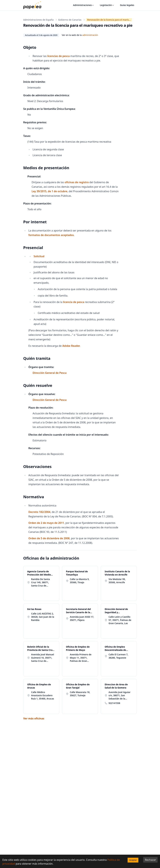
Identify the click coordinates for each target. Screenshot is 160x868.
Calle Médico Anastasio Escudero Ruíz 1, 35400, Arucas (43, 695)
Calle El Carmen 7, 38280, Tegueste (118, 656)
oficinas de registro (77, 182)
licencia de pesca (74, 302)
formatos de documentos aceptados (51, 235)
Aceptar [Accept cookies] (133, 860)
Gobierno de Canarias (70, 20)
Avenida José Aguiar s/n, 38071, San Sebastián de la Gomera (120, 695)
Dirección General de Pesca (50, 373)
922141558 (114, 703)
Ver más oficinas (34, 718)
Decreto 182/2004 (39, 512)
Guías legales (127, 5)
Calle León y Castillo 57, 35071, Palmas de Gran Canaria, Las (120, 620)
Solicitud (39, 256)
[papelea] (34, 5)
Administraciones (84, 5)
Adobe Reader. (71, 346)
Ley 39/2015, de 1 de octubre (50, 191)
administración (90, 35)
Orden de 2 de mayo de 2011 (46, 523)
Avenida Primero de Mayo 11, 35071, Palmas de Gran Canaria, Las (81, 658)
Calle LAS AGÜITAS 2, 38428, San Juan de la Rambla (43, 617)
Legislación (107, 5)
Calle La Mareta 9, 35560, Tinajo (80, 581)
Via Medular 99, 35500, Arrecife (117, 581)
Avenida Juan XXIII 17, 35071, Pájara (82, 618)
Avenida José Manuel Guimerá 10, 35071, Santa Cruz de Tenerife (43, 658)
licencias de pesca (58, 56)
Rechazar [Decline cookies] (150, 860)
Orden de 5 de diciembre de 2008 (49, 538)
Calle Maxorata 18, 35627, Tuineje (80, 694)
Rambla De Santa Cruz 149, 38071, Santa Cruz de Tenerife (40, 582)
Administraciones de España (38, 20)
